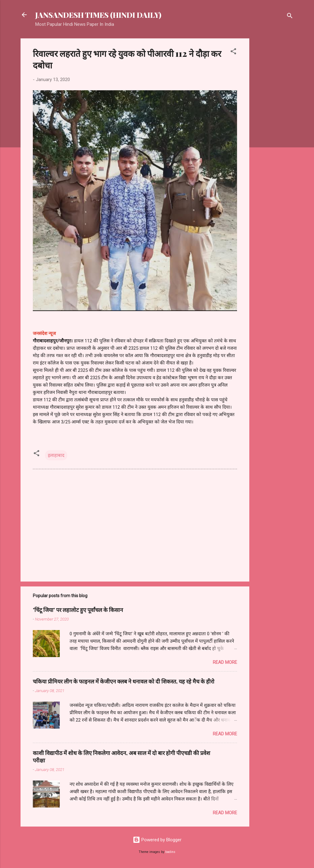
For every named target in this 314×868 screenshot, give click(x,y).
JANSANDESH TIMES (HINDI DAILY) (98, 15)
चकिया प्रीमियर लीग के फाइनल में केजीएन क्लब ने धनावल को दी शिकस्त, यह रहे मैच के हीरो (124, 681)
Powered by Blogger (157, 840)
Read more (225, 662)
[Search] (290, 17)
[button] (233, 52)
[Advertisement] (274, 130)
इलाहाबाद (56, 455)
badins (170, 852)
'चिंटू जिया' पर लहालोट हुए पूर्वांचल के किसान (78, 610)
